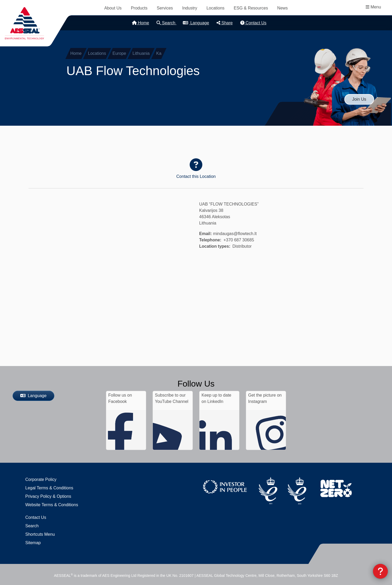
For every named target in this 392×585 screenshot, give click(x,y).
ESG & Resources (251, 8)
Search (166, 23)
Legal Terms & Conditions (49, 488)
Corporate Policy (41, 479)
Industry (190, 8)
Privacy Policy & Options (48, 496)
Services (165, 8)
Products (139, 8)
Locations (216, 8)
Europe (119, 53)
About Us (113, 8)
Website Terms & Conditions (52, 505)
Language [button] (196, 23)
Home (141, 23)
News (282, 8)
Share (225, 23)
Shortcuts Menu (40, 534)
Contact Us (253, 23)
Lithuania (141, 53)
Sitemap (33, 543)
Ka (159, 53)
